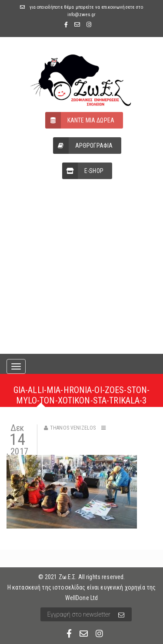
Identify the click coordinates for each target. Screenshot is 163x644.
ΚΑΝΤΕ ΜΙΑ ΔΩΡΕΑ (80, 120)
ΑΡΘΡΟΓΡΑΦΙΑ (83, 146)
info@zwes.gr (82, 15)
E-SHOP (83, 171)
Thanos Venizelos (73, 428)
